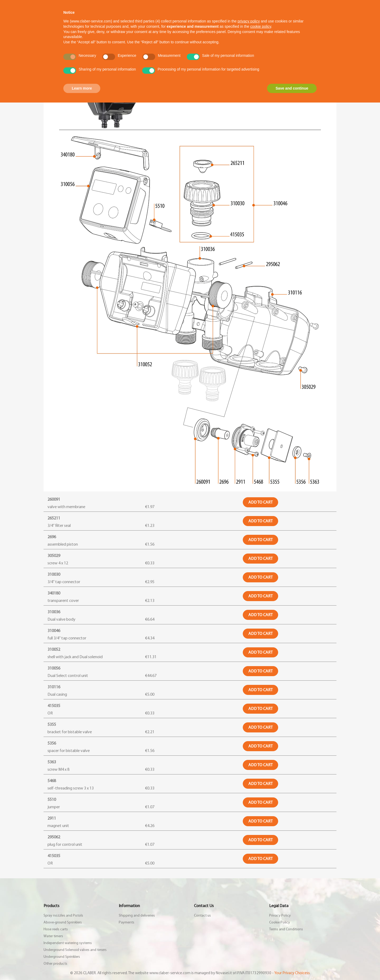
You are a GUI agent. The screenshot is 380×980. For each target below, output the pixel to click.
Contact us (202, 916)
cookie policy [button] (261, 26)
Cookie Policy (280, 922)
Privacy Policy (280, 916)
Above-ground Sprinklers (63, 922)
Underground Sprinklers (62, 957)
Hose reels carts (56, 929)
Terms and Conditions (286, 929)
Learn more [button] (82, 88)
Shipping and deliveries (137, 916)
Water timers (53, 936)
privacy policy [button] (249, 21)
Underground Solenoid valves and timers (75, 950)
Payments (127, 922)
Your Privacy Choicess (292, 973)
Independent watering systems (68, 943)
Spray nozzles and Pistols (63, 916)
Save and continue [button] (292, 88)
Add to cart (260, 502)
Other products (55, 964)
